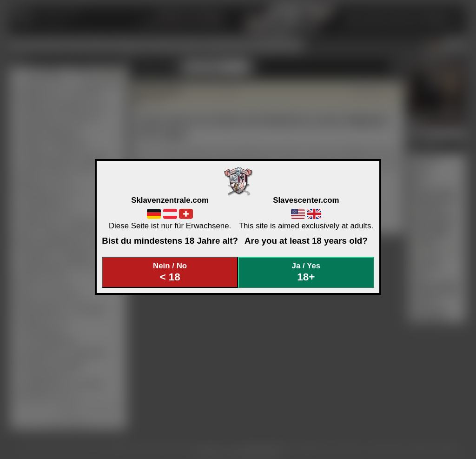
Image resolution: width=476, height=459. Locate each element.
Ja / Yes (306, 272)
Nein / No (170, 272)
